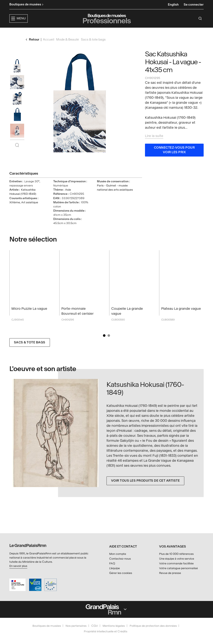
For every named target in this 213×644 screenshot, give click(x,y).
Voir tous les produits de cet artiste (146, 489)
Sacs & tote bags (30, 350)
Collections (113, 32)
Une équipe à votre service (177, 559)
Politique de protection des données (153, 626)
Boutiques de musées (47, 626)
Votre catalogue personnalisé (178, 568)
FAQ (112, 563)
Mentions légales (114, 626)
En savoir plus (18, 566)
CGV (95, 626)
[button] (58, 33)
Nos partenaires (76, 626)
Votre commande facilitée (176, 563)
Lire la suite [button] (154, 144)
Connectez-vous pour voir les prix (174, 158)
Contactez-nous (120, 559)
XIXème (15, 210)
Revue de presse (170, 573)
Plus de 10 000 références (176, 554)
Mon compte (118, 554)
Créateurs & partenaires (154, 32)
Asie (68, 198)
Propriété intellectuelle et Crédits (106, 631)
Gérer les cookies (121, 573)
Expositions (85, 32)
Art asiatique (30, 210)
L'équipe (115, 568)
